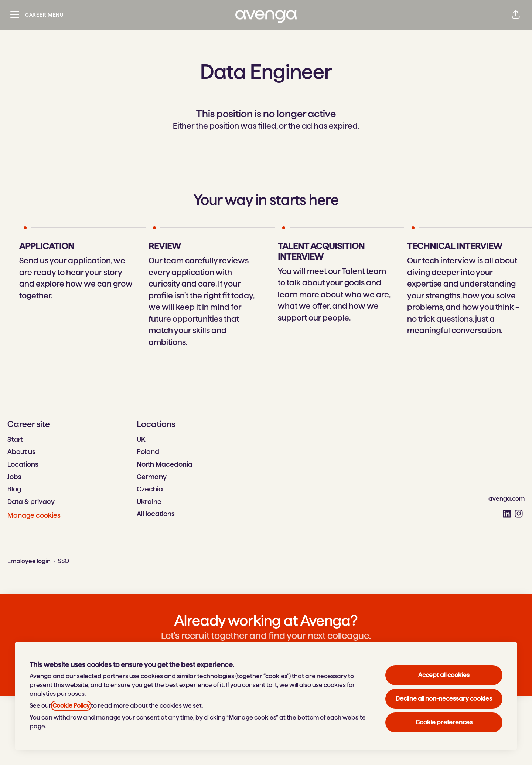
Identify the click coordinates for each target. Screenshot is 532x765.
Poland (148, 452)
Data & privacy (31, 502)
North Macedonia (165, 464)
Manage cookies (34, 515)
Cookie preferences (444, 722)
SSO (64, 561)
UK (141, 439)
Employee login (29, 561)
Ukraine (149, 502)
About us (21, 452)
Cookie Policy (71, 706)
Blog (14, 489)
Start (15, 439)
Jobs (14, 477)
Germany (152, 477)
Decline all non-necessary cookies (444, 699)
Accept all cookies (444, 675)
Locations (23, 464)
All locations (156, 514)
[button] (516, 15)
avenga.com (507, 499)
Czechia (150, 489)
